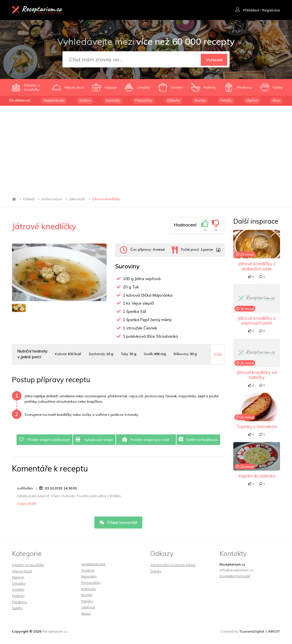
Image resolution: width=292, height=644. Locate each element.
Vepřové (252, 100)
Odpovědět (27, 504)
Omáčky (19, 583)
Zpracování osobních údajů (173, 565)
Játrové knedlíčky (106, 199)
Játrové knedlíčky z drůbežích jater (257, 266)
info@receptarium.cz (236, 570)
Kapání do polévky (257, 476)
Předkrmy (20, 602)
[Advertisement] (146, 149)
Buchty (200, 100)
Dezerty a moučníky (28, 565)
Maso (276, 100)
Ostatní (18, 589)
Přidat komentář (118, 523)
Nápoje (18, 577)
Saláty (17, 608)
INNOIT (274, 631)
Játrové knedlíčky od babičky (257, 375)
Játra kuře (77, 199)
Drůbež (29, 199)
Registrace (271, 10)
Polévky (18, 596)
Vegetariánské (54, 100)
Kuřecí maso (52, 199)
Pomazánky (144, 100)
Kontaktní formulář (235, 576)
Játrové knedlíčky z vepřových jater (257, 320)
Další (218, 354)
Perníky (226, 100)
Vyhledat (214, 60)
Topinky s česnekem (257, 426)
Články (156, 571)
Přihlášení (247, 10)
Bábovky (174, 100)
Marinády (113, 100)
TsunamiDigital (252, 631)
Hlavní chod (22, 571)
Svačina (85, 100)
